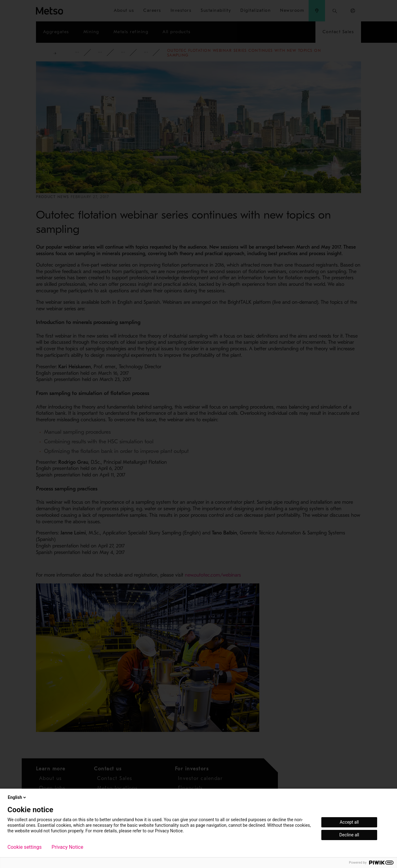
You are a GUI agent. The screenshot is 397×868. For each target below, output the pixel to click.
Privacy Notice (67, 847)
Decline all (349, 835)
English (17, 797)
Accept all (349, 822)
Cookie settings (25, 847)
